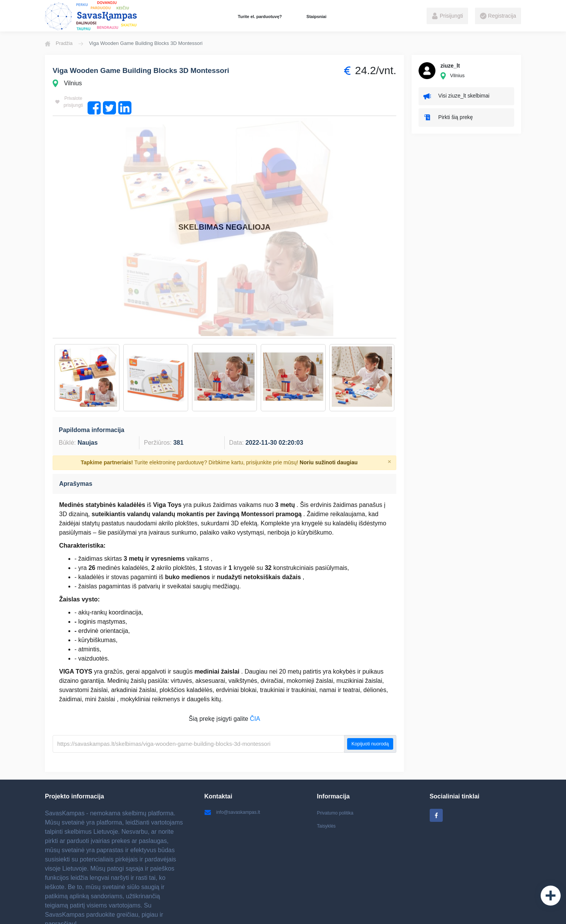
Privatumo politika (338, 765)
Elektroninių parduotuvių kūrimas (321, 911)
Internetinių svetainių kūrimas (444, 911)
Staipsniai (316, 17)
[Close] (389, 414)
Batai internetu (222, 911)
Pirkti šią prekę (451, 121)
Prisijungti (447, 16)
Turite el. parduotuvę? (260, 17)
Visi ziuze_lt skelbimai (461, 98)
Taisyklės (328, 780)
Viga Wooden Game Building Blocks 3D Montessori (156, 71)
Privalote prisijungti (72, 102)
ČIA (255, 671)
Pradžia (59, 43)
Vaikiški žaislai (261, 911)
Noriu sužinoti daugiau (329, 415)
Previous (47, 330)
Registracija (498, 16)
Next (402, 330)
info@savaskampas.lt (236, 765)
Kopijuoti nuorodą (370, 696)
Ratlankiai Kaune (385, 911)
